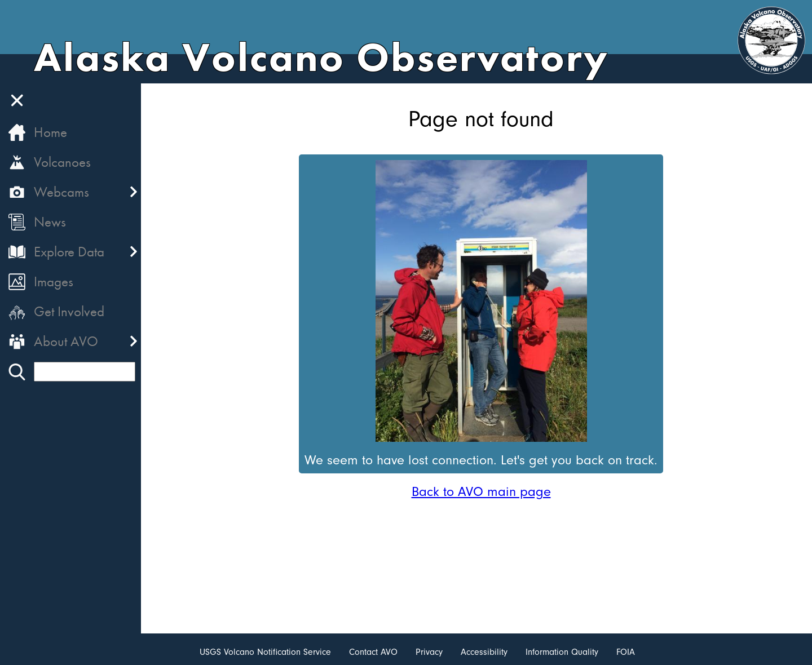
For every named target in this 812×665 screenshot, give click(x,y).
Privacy (429, 652)
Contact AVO (373, 652)
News (50, 222)
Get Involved (69, 311)
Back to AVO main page (481, 491)
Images (54, 281)
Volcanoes (62, 162)
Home (50, 132)
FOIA (626, 652)
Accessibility (484, 652)
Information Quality (562, 652)
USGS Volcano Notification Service (265, 652)
